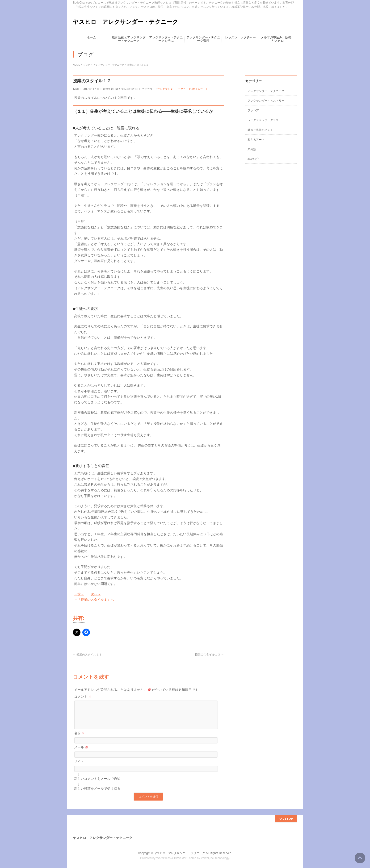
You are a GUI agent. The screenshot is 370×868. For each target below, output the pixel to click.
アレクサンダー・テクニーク (174, 89)
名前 (80, 739)
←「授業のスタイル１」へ (94, 600)
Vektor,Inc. (208, 858)
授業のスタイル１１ (87, 655)
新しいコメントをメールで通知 (97, 784)
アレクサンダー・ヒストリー (266, 101)
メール (81, 753)
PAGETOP (286, 819)
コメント (83, 697)
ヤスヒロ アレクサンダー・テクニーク (126, 22)
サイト (79, 767)
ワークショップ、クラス (263, 120)
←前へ (79, 594)
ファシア (253, 110)
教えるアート (200, 89)
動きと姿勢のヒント (260, 130)
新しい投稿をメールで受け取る (97, 794)
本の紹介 (253, 159)
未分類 (252, 149)
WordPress (163, 858)
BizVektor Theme (185, 858)
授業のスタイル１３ (209, 655)
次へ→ (96, 594)
